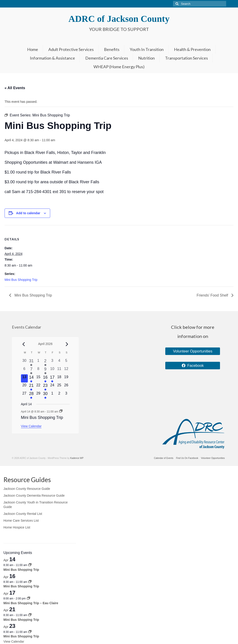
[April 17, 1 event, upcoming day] (52, 378)
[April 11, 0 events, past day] (59, 370)
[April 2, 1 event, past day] (45, 362)
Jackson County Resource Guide (27, 489)
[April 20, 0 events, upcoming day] (25, 387)
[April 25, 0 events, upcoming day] (59, 387)
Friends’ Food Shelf (213, 295)
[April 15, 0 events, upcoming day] (38, 378)
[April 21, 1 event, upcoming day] (31, 387)
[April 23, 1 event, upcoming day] (45, 387)
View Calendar (31, 426)
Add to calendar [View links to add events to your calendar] (28, 213)
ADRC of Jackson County (119, 19)
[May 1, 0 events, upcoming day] (52, 395)
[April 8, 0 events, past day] (38, 370)
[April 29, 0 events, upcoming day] (38, 395)
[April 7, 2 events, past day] (31, 370)
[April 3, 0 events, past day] (52, 362)
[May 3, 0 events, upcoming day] (66, 395)
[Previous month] (24, 344)
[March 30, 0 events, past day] (25, 362)
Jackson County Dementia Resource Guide (34, 496)
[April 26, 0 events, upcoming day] (66, 387)
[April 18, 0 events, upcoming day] (59, 378)
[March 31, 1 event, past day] (31, 362)
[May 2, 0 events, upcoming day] (59, 395)
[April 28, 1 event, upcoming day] (31, 395)
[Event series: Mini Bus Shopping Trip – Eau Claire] (28, 599)
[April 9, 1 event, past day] (45, 370)
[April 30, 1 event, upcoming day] (45, 395)
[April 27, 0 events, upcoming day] (25, 395)
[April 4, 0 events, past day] (59, 362)
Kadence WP (77, 458)
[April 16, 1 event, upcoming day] (45, 378)
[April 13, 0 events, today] (25, 378)
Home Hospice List (17, 527)
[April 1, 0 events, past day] (38, 362)
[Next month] (67, 344)
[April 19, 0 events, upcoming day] (66, 378)
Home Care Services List (21, 521)
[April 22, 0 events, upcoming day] (38, 387)
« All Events (15, 88)
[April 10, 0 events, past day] (52, 370)
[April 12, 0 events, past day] (66, 370)
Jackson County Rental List (23, 514)
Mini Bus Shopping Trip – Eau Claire (31, 603)
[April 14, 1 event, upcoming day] (31, 378)
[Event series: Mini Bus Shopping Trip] (61, 411)
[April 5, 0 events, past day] (66, 362)
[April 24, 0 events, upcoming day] (52, 387)
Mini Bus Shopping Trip (21, 280)
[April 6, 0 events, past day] (25, 370)
